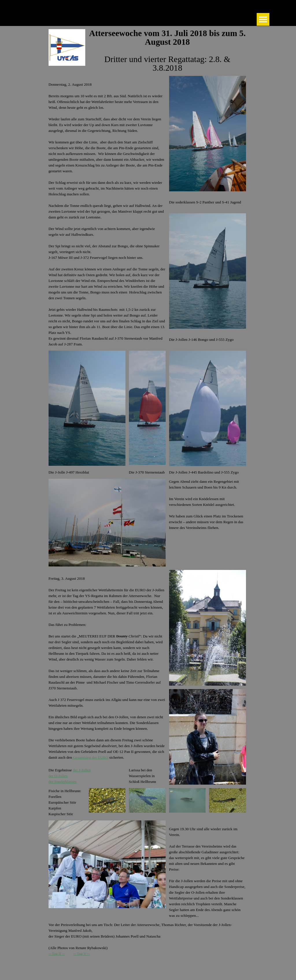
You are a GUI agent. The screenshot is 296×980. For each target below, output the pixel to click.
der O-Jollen (58, 776)
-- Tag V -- (82, 954)
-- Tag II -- (57, 954)
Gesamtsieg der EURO (90, 757)
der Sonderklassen (63, 782)
